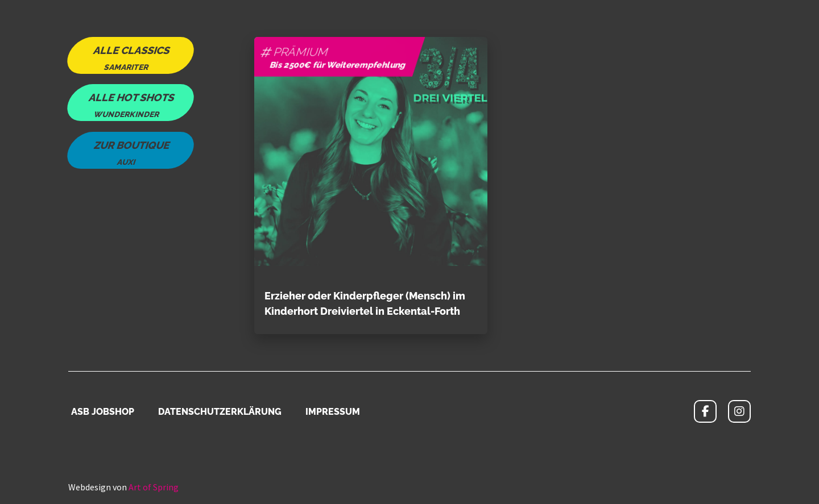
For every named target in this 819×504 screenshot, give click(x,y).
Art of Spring (154, 487)
